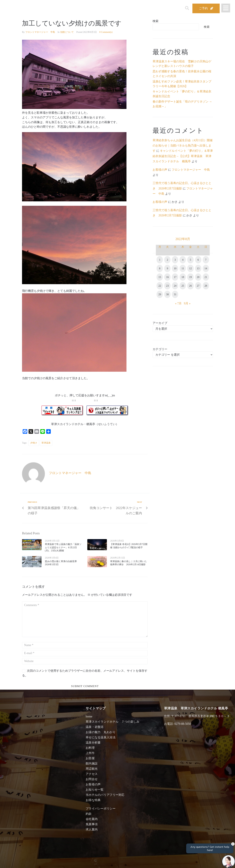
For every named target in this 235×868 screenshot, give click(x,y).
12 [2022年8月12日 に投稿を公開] (190, 268)
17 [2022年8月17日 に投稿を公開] (175, 277)
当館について (67, 32)
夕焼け (34, 443)
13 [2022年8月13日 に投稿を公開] (198, 268)
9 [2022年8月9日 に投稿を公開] (167, 268)
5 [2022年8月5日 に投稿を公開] (190, 260)
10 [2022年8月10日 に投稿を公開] (175, 268)
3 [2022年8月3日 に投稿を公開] (175, 260)
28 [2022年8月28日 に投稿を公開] (206, 286)
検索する (171, 863)
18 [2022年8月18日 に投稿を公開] (183, 277)
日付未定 (91, 862)
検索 (156, 21)
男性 (105, 862)
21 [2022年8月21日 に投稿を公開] (206, 277)
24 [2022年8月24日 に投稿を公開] (175, 286)
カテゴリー (160, 349)
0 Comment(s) (106, 32)
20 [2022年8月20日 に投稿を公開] (198, 277)
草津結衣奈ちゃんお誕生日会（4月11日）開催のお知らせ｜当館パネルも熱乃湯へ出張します (183, 146)
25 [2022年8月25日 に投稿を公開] (183, 286)
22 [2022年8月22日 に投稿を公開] (160, 286)
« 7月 (178, 303)
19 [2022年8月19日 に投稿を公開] (190, 277)
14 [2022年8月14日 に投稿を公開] (206, 268)
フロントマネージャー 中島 (40, 32)
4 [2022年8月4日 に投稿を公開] (183, 260)
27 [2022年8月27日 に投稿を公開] (198, 286)
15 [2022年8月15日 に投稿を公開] (160, 277)
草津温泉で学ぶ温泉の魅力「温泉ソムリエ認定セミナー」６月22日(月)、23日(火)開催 (63, 547)
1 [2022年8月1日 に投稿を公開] (160, 260)
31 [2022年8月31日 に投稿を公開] (175, 294)
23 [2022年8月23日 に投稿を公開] (167, 286)
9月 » (187, 303)
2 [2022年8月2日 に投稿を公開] (167, 260)
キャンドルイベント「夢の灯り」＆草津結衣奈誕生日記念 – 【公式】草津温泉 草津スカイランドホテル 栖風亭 (183, 156)
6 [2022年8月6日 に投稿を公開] (198, 260)
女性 (134, 862)
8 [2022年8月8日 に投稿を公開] (160, 268)
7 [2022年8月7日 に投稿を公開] (206, 260)
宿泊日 (40, 862)
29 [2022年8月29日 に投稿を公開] (160, 294)
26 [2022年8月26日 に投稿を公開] (190, 286)
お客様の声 (160, 170)
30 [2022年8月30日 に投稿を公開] (167, 294)
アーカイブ (160, 323)
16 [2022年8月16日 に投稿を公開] (167, 277)
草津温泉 (46, 443)
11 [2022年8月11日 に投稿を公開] (183, 268)
